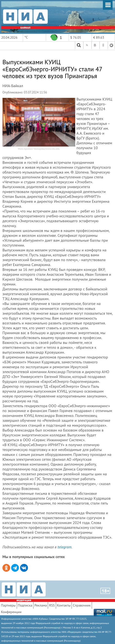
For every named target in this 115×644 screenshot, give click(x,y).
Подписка (25, 605)
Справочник (82, 605)
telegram (64, 547)
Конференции (11, 612)
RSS (52, 605)
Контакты (64, 605)
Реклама (41, 605)
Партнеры (8, 605)
